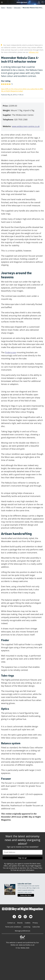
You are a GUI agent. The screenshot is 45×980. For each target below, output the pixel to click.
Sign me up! (22, 858)
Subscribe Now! (26, 895)
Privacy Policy (37, 868)
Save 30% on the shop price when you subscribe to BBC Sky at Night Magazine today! (22, 90)
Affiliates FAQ (34, 52)
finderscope (11, 352)
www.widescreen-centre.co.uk (26, 126)
